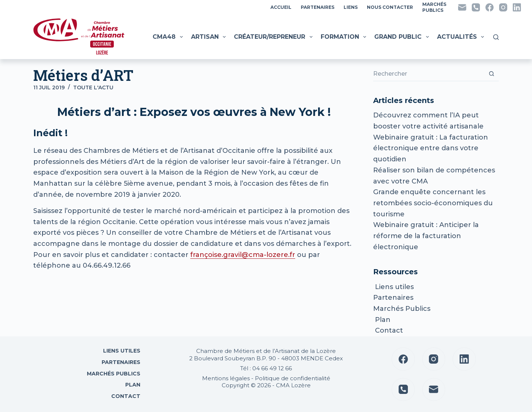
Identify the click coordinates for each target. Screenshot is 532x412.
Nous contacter (390, 7)
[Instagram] (503, 7)
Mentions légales (226, 378)
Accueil (281, 7)
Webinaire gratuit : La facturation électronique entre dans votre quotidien (431, 148)
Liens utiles (393, 287)
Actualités (461, 37)
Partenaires (318, 7)
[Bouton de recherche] (491, 74)
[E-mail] (462, 7)
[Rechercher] (496, 37)
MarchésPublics (434, 7)
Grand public (402, 37)
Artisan (209, 37)
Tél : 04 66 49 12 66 (266, 368)
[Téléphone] (476, 7)
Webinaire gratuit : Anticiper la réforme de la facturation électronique (426, 236)
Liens (351, 7)
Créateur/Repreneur (274, 37)
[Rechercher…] (429, 74)
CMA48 (168, 37)
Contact (388, 330)
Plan (382, 320)
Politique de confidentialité (293, 378)
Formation (344, 37)
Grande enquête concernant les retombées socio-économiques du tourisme (433, 203)
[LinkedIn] (517, 7)
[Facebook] (490, 7)
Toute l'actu (93, 87)
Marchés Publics (402, 309)
